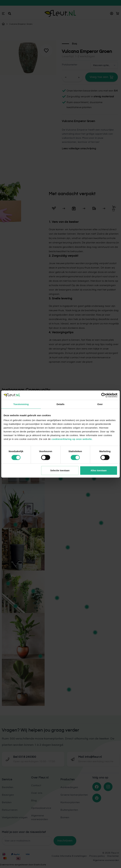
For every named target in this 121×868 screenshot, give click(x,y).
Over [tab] (100, 404)
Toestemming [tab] (21, 404)
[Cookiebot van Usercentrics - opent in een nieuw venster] (104, 395)
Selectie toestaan (60, 470)
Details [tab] (60, 404)
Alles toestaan (99, 470)
